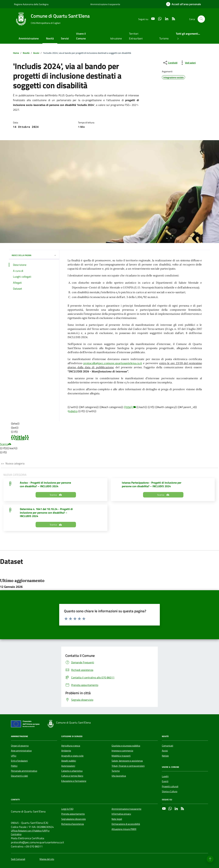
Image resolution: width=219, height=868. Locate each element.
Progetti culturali (170, 786)
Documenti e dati (19, 776)
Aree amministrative (21, 751)
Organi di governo (20, 746)
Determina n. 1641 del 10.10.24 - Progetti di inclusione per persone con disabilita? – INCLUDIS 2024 (46, 513)
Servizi (65, 38)
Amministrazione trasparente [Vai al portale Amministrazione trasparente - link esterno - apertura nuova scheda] (105, 4)
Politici (14, 766)
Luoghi (165, 776)
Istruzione (116, 38)
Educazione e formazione (74, 781)
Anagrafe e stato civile (72, 756)
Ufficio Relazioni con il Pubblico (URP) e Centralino (30, 833)
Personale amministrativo (24, 771)
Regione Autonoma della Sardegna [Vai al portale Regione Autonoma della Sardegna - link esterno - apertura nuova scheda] (31, 4)
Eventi (165, 781)
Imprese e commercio (122, 751)
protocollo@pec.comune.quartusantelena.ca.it (113, 363)
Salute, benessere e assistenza (127, 761)
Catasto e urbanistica (72, 771)
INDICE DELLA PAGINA (34, 255)
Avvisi (165, 751)
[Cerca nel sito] (201, 19)
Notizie (165, 756)
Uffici (14, 756)
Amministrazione (29, 38)
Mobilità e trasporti (121, 756)
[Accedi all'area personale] (183, 4)
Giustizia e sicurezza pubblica (126, 746)
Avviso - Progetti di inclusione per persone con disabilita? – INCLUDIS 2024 (45, 484)
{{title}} (20, 437)
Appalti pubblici (69, 761)
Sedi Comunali (18, 859)
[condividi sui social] (170, 63)
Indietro (73, 411)
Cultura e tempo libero (72, 776)
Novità (50, 38)
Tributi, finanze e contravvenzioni (128, 766)
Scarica (6, 444)
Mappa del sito (47, 859)
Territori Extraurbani (136, 36)
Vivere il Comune (81, 36)
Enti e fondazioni (19, 761)
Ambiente (66, 751)
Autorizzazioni (68, 766)
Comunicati (168, 746)
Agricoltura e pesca (71, 746)
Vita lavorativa (119, 776)
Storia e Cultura (170, 791)
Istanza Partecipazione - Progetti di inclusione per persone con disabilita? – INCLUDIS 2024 (152, 484)
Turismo (164, 38)
